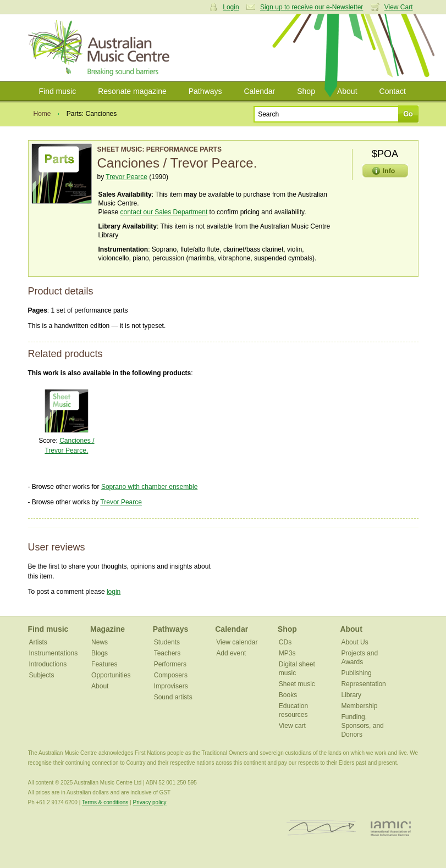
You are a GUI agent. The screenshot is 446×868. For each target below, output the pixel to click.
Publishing (356, 673)
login (114, 592)
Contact (393, 91)
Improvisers (171, 686)
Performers (170, 664)
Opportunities (111, 675)
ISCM (321, 828)
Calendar (259, 91)
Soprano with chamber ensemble (149, 487)
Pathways (205, 91)
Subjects (42, 675)
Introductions (48, 664)
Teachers (167, 653)
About (347, 91)
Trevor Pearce (126, 177)
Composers (171, 675)
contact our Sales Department (164, 212)
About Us (354, 642)
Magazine (108, 629)
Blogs (100, 653)
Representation (363, 684)
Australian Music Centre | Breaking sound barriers (101, 48)
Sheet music (297, 684)
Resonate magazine (132, 91)
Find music (58, 91)
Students (167, 642)
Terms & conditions (105, 802)
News (100, 642)
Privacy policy (149, 802)
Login (231, 7)
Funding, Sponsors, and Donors (362, 726)
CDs (285, 642)
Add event (231, 653)
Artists (38, 642)
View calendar (237, 642)
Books (288, 695)
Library (351, 695)
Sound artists (173, 697)
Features (104, 664)
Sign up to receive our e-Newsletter (312, 7)
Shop (306, 91)
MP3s (287, 653)
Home (42, 114)
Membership (359, 706)
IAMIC (391, 828)
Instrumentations (54, 653)
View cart (292, 726)
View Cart (399, 7)
